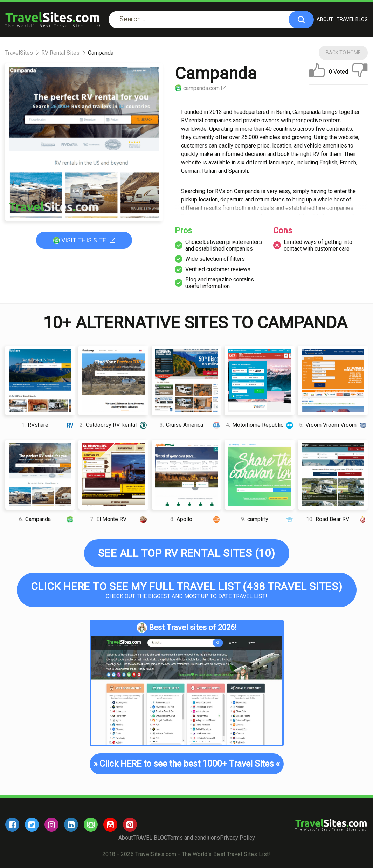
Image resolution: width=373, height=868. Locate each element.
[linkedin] (71, 825)
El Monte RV (119, 519)
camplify (268, 519)
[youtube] (110, 825)
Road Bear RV (337, 519)
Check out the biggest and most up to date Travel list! (187, 590)
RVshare (48, 425)
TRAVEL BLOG (352, 19)
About (325, 19)
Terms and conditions (194, 838)
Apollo (196, 519)
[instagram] (51, 825)
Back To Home (343, 53)
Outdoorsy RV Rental (114, 425)
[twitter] (32, 825)
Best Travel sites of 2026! (187, 628)
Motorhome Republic (260, 425)
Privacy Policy (237, 838)
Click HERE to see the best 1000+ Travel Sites (186, 764)
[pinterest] (130, 825)
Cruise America (191, 425)
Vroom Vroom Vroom (334, 425)
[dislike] (360, 72)
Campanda (47, 519)
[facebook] (12, 825)
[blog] (91, 825)
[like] (317, 72)
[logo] (53, 19)
